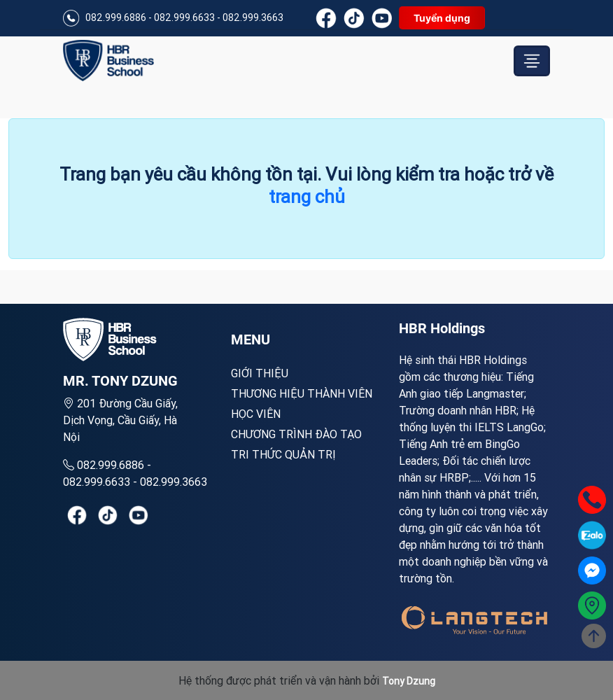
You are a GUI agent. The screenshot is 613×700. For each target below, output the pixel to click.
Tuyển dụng (442, 18)
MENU (251, 339)
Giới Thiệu (260, 373)
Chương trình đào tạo (296, 434)
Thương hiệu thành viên (302, 393)
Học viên (256, 414)
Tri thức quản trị (283, 454)
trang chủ (307, 197)
